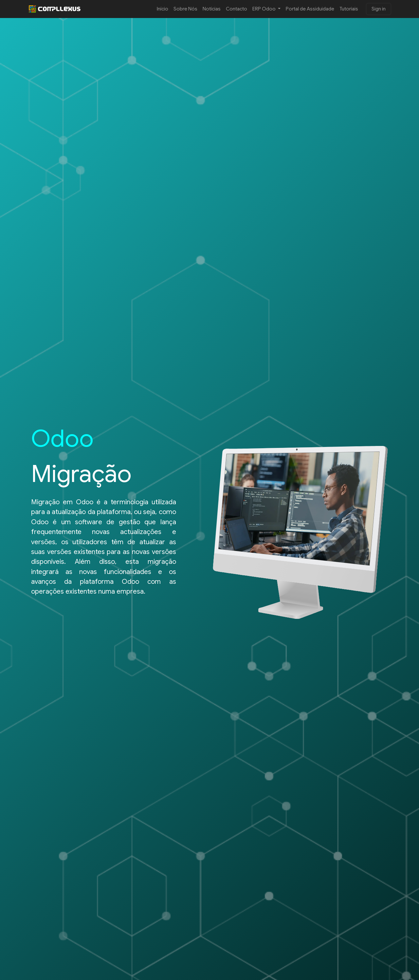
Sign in (379, 9)
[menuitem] (163, 9)
